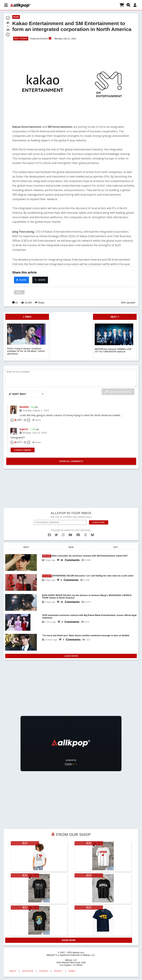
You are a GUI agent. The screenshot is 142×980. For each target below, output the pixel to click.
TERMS (72, 971)
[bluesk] (92, 535)
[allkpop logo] (20, 6)
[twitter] (56, 535)
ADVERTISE (28, 971)
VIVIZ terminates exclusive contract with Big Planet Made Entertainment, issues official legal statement (89, 616)
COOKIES (44, 971)
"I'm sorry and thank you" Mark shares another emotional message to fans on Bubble (86, 635)
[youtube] (70, 535)
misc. (19, 292)
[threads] (86, 535)
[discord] (78, 535)
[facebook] (49, 535)
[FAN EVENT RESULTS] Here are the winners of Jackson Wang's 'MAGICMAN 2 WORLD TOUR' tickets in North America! (87, 597)
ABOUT (13, 971)
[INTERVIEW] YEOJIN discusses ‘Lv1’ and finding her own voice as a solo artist (88, 576)
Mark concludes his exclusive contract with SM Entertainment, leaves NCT (85, 556)
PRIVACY (58, 971)
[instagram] (63, 535)
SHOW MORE (69, 940)
